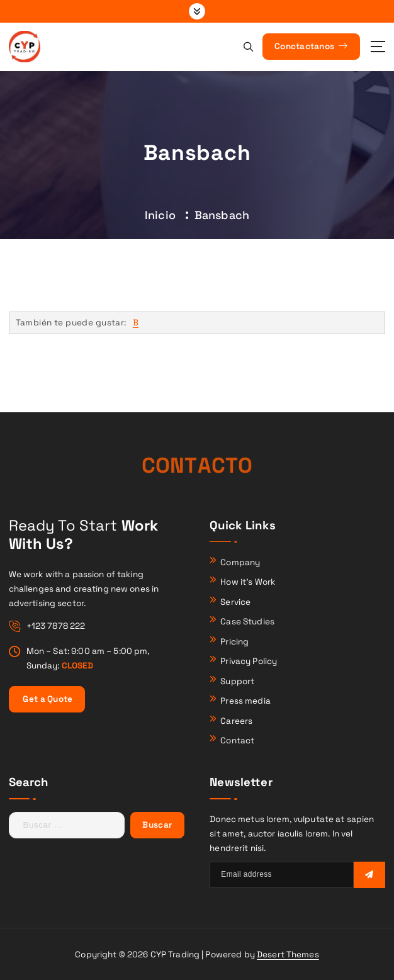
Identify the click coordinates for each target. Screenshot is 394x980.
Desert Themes (288, 955)
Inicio (160, 215)
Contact (237, 741)
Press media (245, 701)
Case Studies (247, 622)
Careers (236, 721)
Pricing (234, 642)
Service (235, 602)
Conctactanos (311, 46)
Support (237, 681)
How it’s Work (248, 582)
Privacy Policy (249, 661)
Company (240, 562)
